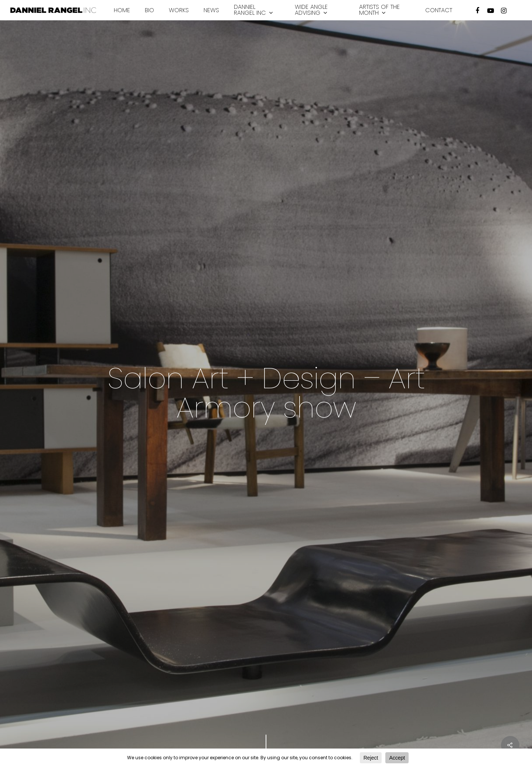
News (211, 10)
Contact (439, 10)
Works (179, 10)
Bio (149, 10)
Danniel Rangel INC (253, 10)
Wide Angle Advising (311, 10)
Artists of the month (379, 10)
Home (122, 10)
